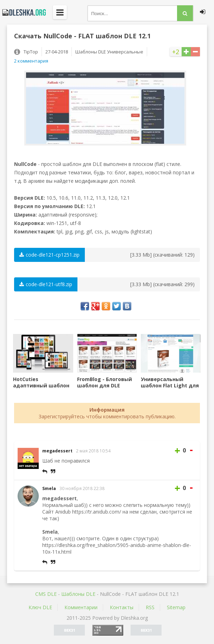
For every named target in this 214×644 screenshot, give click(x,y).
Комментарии (81, 607)
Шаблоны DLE (78, 594)
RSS (150, 607)
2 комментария (31, 61)
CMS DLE (46, 594)
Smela (49, 488)
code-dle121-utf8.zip (46, 284)
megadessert (57, 451)
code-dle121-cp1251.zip (49, 255)
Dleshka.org (23, 12)
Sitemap (176, 607)
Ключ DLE (40, 607)
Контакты (122, 607)
